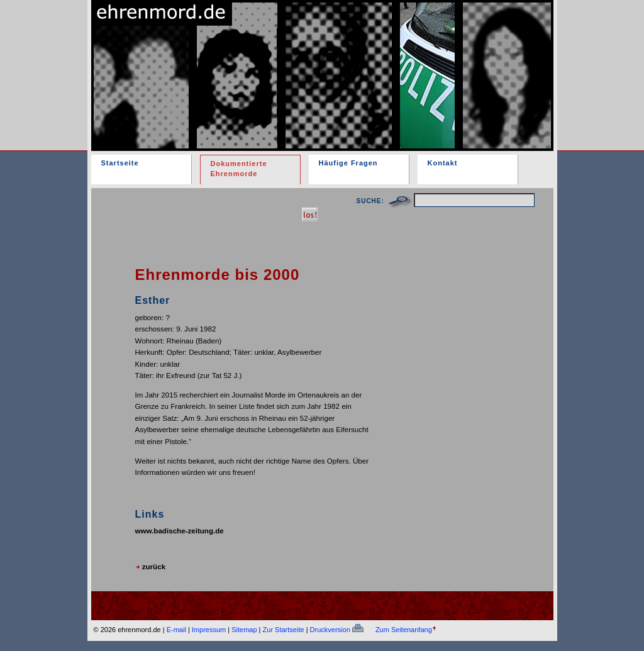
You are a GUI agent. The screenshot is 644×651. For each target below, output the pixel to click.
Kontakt (443, 163)
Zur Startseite (284, 630)
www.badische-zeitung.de (180, 531)
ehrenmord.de (238, 65)
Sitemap (244, 630)
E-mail (176, 630)
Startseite (120, 163)
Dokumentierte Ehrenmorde (239, 169)
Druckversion (337, 630)
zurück (151, 566)
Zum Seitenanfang (404, 630)
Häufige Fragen (348, 163)
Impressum (209, 630)
